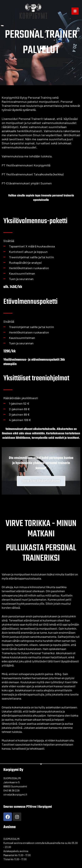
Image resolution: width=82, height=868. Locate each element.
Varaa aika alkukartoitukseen (41, 481)
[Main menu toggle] (75, 11)
